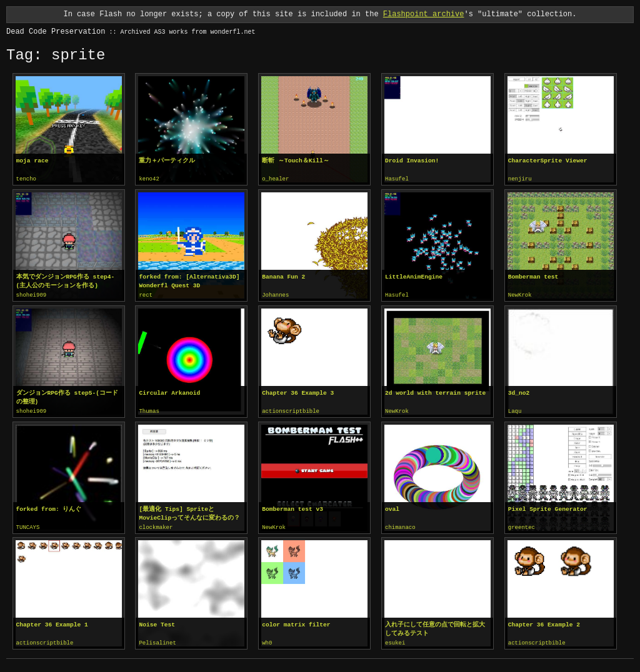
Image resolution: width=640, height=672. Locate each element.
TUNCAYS (28, 526)
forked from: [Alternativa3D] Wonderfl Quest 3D (189, 281)
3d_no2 (519, 392)
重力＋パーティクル (167, 161)
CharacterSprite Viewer (548, 161)
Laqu (515, 410)
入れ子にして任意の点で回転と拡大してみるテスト (435, 627)
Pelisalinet (157, 641)
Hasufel (397, 179)
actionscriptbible (291, 410)
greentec (522, 526)
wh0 (267, 641)
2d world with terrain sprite (435, 392)
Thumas (149, 410)
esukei (395, 641)
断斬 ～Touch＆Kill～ (296, 161)
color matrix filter (296, 622)
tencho (26, 179)
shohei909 (32, 295)
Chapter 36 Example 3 (298, 392)
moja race (32, 161)
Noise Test (157, 622)
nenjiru (520, 179)
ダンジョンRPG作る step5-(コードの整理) (67, 396)
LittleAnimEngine (414, 276)
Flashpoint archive (424, 14)
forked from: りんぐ (49, 507)
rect (146, 295)
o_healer (275, 179)
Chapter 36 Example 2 (544, 622)
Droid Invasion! (412, 161)
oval (392, 507)
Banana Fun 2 (283, 276)
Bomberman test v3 (292, 507)
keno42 (149, 179)
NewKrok (520, 295)
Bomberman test (533, 276)
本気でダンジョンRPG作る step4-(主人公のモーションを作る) (66, 281)
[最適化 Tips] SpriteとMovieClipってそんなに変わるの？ (189, 512)
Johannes (275, 295)
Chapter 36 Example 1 (52, 622)
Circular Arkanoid (169, 392)
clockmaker (156, 526)
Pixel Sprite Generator (548, 507)
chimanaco (400, 526)
